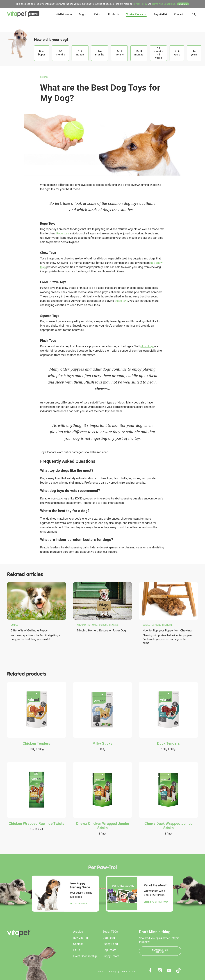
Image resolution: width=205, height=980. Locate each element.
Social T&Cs (110, 932)
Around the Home (87, 625)
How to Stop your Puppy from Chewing (167, 630)
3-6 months (100, 53)
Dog (83, 14)
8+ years (194, 53)
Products (114, 14)
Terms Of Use (128, 972)
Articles (78, 932)
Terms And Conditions (163, 4)
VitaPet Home (64, 14)
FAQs (77, 950)
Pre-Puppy (42, 53)
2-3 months (80, 53)
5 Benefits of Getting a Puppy (29, 630)
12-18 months (139, 53)
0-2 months (60, 53)
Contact (179, 14)
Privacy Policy (140, 4)
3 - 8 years (177, 53)
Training (114, 625)
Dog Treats (109, 950)
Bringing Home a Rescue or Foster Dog (101, 630)
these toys (121, 301)
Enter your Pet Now (156, 902)
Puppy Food (110, 944)
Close (183, 4)
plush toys (147, 346)
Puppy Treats (111, 956)
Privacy (112, 972)
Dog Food (109, 938)
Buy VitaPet (160, 14)
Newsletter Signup (160, 951)
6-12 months (119, 53)
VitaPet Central (136, 14)
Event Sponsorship (85, 956)
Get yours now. (79, 904)
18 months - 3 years (158, 53)
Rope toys (63, 233)
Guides (44, 77)
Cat (97, 14)
